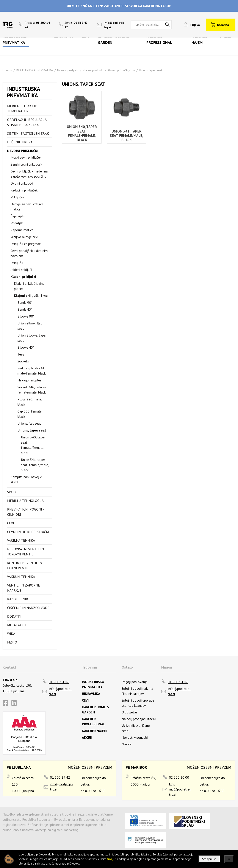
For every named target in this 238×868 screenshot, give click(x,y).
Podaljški (17, 223)
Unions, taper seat (151, 70)
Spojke (13, 492)
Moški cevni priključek (26, 157)
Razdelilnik (18, 599)
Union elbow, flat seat (30, 326)
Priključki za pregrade (26, 244)
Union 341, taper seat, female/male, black (35, 465)
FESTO (12, 642)
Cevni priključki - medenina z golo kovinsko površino (29, 174)
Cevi (11, 523)
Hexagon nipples (29, 380)
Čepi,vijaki (18, 216)
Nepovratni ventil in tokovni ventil (25, 552)
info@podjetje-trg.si (60, 691)
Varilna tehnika (21, 540)
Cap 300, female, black (30, 414)
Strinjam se (209, 859)
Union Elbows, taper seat (32, 338)
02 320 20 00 (179, 777)
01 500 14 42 (59, 682)
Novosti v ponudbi (135, 737)
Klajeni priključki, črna (121, 70)
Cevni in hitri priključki (28, 532)
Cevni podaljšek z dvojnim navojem (29, 253)
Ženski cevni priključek (26, 164)
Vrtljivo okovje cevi (24, 237)
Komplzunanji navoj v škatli (26, 479)
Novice (127, 744)
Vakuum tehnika (21, 577)
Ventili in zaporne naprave (23, 588)
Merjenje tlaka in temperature (22, 108)
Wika (11, 634)
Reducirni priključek (24, 190)
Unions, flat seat (29, 423)
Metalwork (17, 625)
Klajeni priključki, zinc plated (29, 286)
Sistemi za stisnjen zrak (28, 133)
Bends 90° (25, 302)
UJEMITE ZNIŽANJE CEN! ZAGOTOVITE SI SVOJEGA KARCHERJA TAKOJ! (119, 6)
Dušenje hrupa (20, 142)
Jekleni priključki (22, 270)
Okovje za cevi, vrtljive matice (27, 207)
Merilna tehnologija (25, 501)
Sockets (23, 361)
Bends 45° (25, 309)
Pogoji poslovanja (135, 682)
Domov (7, 70)
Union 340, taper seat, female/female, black (33, 445)
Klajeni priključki (93, 70)
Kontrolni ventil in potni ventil (25, 565)
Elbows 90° (26, 316)
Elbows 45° (26, 347)
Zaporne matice (22, 230)
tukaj (110, 859)
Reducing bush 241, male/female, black (32, 371)
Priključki (17, 263)
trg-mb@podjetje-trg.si (180, 789)
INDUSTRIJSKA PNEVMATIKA (34, 70)
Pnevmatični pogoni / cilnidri (26, 512)
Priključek (17, 197)
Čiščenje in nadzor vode (28, 608)
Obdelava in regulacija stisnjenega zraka (27, 122)
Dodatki (14, 616)
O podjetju (129, 712)
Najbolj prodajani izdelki (139, 719)
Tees (21, 354)
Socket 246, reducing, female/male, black (33, 390)
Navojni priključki (68, 70)
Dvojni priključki (22, 183)
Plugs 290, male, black (30, 402)
